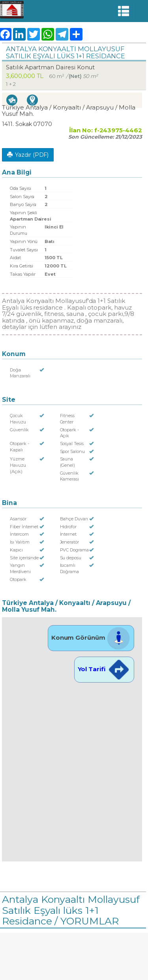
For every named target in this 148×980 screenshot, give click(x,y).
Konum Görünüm (91, 638)
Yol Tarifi (104, 669)
